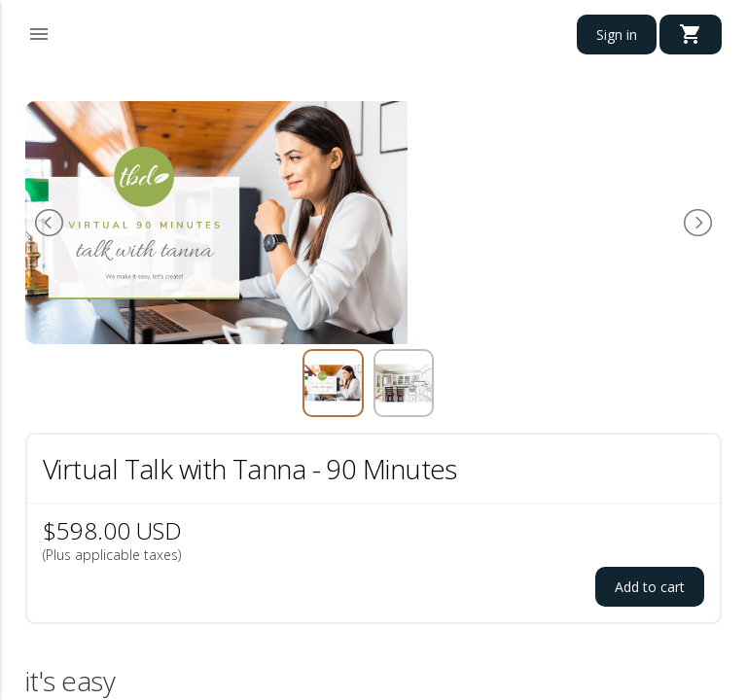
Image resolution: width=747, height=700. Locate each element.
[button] (39, 31)
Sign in (617, 35)
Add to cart (650, 587)
